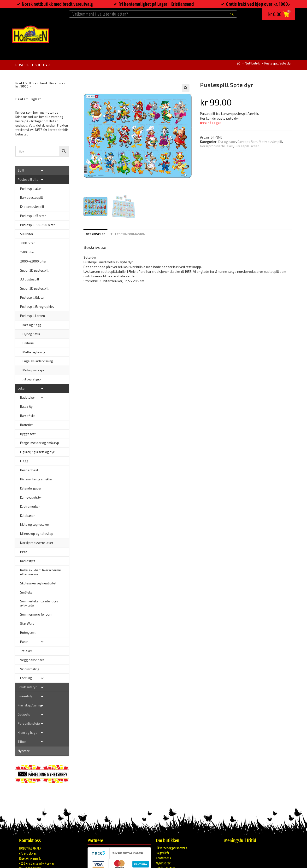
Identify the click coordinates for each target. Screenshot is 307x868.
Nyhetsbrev (163, 863)
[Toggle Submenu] (42, 171)
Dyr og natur (227, 142)
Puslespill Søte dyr (278, 63)
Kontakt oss (163, 858)
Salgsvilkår (163, 853)
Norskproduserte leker (217, 146)
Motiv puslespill (270, 142)
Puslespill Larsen (247, 146)
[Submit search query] (232, 14)
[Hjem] (239, 63)
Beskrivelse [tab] (95, 234)
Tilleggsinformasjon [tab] (128, 234)
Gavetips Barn (247, 142)
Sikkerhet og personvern (171, 848)
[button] (186, 88)
